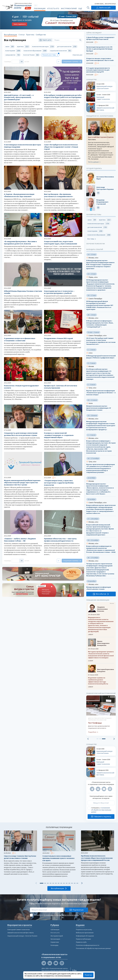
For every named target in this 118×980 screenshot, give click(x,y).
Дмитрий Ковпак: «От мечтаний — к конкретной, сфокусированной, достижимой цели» (19, 97)
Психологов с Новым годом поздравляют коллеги (22, 387)
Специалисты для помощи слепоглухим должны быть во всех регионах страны (21, 434)
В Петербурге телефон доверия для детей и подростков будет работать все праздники (63, 96)
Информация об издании (85, 936)
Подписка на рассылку (84, 929)
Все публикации (11, 35)
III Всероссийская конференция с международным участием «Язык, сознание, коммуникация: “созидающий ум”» (100, 324)
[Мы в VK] (98, 789)
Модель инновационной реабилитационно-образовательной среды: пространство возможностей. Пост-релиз (23, 483)
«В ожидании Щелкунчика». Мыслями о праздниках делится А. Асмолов (20, 243)
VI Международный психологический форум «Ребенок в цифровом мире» (101, 357)
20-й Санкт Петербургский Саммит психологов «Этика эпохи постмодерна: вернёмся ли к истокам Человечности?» (101, 341)
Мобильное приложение (85, 933)
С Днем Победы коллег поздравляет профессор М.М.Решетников (100, 38)
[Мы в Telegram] (92, 789)
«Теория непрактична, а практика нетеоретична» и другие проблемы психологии (59, 483)
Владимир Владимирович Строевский (102, 202)
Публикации (40, 8)
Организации (55, 939)
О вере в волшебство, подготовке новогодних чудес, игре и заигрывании (61, 243)
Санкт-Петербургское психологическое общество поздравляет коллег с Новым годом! (61, 147)
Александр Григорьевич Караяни (105, 188)
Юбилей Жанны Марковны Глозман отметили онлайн (23, 292)
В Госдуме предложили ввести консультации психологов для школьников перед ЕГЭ (98, 70)
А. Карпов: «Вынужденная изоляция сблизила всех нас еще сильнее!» (19, 195)
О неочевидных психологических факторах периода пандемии (23, 146)
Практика (30, 35)
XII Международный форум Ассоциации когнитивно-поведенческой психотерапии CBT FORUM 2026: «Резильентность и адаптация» (100, 305)
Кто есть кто (53, 8)
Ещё (80, 8)
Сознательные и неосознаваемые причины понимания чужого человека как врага (58, 858)
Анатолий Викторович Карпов (101, 137)
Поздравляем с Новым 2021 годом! (58, 338)
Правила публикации (83, 939)
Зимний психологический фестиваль (21, 933)
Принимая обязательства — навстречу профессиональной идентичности (60, 540)
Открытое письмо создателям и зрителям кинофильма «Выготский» (100, 59)
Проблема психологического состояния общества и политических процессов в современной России (97, 858)
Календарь (54, 945)
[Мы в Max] (110, 789)
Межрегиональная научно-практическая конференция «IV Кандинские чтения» (99, 408)
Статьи (22, 35)
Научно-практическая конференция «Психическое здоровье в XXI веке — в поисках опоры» (101, 393)
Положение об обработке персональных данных (93, 948)
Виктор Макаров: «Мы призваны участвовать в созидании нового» (59, 195)
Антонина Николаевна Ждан (105, 178)
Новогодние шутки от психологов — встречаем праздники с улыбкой (59, 292)
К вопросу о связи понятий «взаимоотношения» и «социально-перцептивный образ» (59, 435)
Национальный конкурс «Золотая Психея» (22, 936)
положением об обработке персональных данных (101, 810)
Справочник (55, 942)
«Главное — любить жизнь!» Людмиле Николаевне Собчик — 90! (20, 540)
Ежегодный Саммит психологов (18, 929)
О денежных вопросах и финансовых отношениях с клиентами (20, 339)
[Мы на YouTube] (104, 789)
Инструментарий (69, 8)
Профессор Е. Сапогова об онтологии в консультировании (61, 387)
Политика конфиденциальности (88, 945)
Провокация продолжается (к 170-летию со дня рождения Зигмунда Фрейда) (99, 49)
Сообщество (41, 35)
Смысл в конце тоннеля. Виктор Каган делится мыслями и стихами (20, 857)
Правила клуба (81, 942)
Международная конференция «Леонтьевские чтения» (99, 588)
